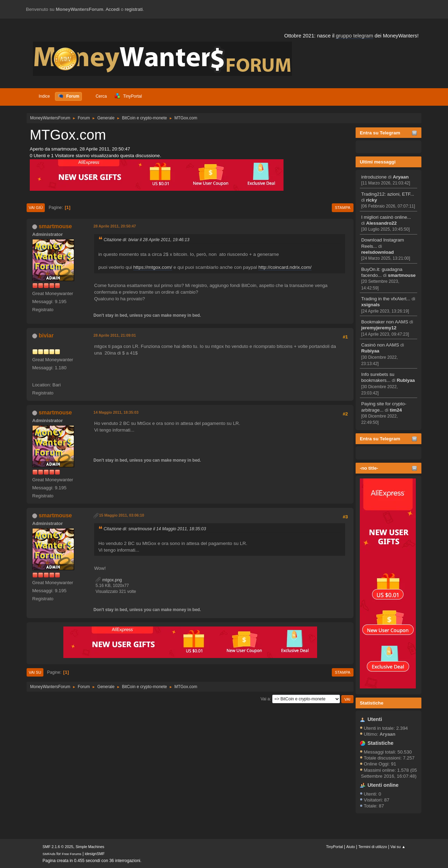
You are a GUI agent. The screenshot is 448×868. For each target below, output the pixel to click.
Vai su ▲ (398, 847)
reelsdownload (377, 252)
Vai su (35, 672)
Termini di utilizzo (373, 847)
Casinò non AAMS (380, 345)
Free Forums (72, 854)
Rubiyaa (370, 351)
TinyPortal (334, 847)
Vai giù (36, 208)
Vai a (265, 699)
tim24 (396, 410)
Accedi (113, 9)
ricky (372, 200)
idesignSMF (95, 854)
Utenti (375, 719)
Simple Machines (90, 847)
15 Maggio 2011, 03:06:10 (122, 515)
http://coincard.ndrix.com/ (285, 267)
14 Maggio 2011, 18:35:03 (116, 412)
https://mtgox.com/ (153, 267)
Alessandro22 (381, 223)
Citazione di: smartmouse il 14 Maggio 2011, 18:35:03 (155, 529)
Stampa (343, 208)
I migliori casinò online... (386, 217)
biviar (46, 335)
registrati (134, 9)
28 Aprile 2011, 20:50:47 (115, 226)
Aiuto (351, 847)
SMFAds (49, 854)
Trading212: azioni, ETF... (388, 194)
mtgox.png (109, 580)
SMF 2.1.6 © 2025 (58, 847)
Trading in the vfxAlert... (386, 299)
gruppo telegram (354, 36)
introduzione (374, 177)
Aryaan (401, 177)
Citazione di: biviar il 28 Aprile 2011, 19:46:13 (146, 240)
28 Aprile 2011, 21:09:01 (115, 335)
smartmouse (402, 275)
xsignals (370, 305)
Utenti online (383, 785)
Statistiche (372, 703)
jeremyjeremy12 (379, 328)
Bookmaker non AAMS (385, 322)
